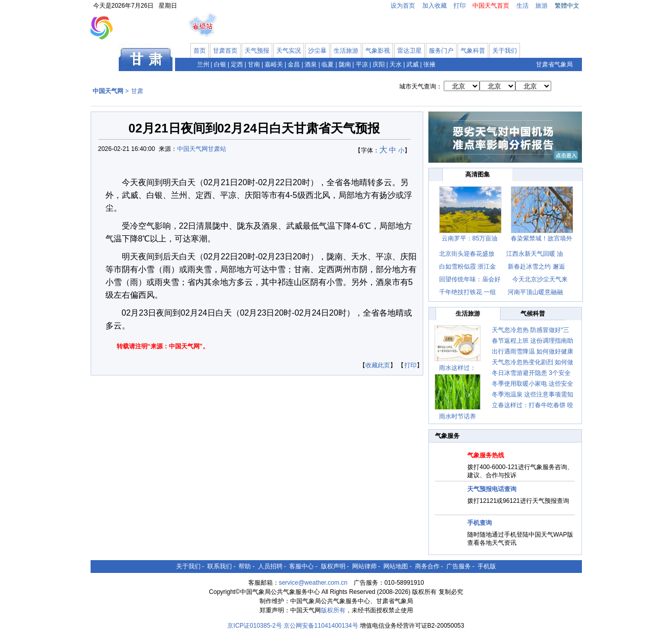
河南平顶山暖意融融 (535, 292)
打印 (460, 6)
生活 (523, 6)
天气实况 (289, 51)
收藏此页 (378, 365)
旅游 (541, 6)
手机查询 (480, 523)
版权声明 (333, 566)
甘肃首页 (225, 51)
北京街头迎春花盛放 (468, 254)
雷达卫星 (409, 51)
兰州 (203, 64)
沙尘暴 (317, 51)
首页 (200, 51)
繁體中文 (567, 6)
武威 (413, 64)
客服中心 (301, 566)
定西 (237, 64)
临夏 (328, 64)
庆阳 (379, 64)
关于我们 (505, 51)
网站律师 (364, 566)
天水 (396, 64)
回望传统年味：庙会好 (470, 279)
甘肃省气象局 (554, 64)
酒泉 (311, 64)
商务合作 (427, 566)
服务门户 (441, 51)
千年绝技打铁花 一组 (468, 292)
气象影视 (378, 51)
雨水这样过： (458, 368)
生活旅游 (346, 51)
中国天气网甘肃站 (202, 149)
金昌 (294, 64)
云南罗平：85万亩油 (470, 238)
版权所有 (333, 610)
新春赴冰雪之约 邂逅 (536, 267)
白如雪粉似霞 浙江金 (468, 267)
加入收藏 (435, 6)
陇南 (345, 64)
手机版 (487, 566)
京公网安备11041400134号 (321, 626)
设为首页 (403, 6)
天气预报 (257, 51)
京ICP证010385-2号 (255, 626)
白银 (220, 64)
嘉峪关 (274, 64)
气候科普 (533, 314)
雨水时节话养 (458, 416)
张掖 (429, 64)
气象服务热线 (486, 455)
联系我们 (220, 566)
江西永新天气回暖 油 (535, 254)
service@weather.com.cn (313, 583)
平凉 (362, 64)
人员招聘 (270, 566)
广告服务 (459, 566)
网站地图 (396, 566)
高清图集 (478, 174)
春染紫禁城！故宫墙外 (541, 238)
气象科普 (473, 51)
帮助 (245, 566)
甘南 (254, 64)
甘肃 (137, 91)
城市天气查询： (421, 86)
